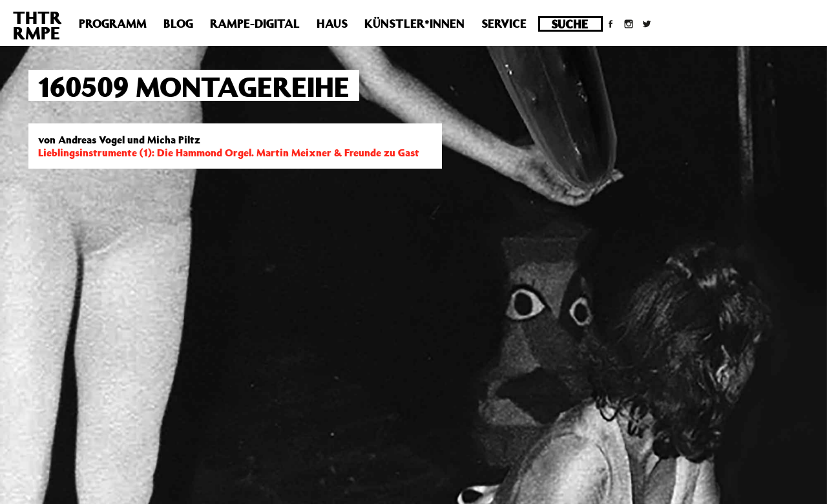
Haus (332, 23)
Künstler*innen (414, 23)
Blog (178, 23)
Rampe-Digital (255, 23)
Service (504, 23)
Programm (113, 23)
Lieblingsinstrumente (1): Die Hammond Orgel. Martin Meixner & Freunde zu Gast (229, 152)
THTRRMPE (37, 25)
